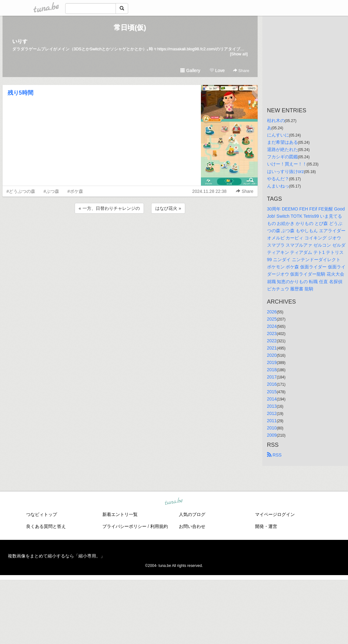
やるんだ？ (278, 179)
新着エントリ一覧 (120, 514)
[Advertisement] (130, 232)
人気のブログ (192, 514)
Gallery (190, 70)
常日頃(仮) (130, 28)
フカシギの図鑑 (282, 157)
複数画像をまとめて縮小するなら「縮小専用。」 (56, 556)
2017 (272, 377)
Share (241, 71)
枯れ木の (276, 120)
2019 (272, 362)
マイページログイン (275, 514)
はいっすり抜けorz (285, 171)
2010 (272, 428)
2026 (272, 312)
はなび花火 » (168, 208)
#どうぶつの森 (21, 191)
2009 (272, 435)
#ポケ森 (75, 191)
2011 (272, 421)
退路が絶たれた (282, 149)
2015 (272, 392)
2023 (272, 333)
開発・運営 (266, 526)
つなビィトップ (42, 514)
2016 (272, 384)
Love (217, 70)
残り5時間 (20, 93)
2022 (272, 341)
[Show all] (239, 54)
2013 (272, 406)
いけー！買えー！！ (287, 164)
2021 (272, 348)
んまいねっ (278, 186)
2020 (272, 355)
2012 (272, 413)
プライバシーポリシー (124, 526)
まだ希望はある (282, 142)
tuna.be (174, 502)
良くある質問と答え (46, 526)
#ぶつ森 (51, 191)
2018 (272, 370)
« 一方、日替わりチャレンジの (109, 208)
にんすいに (278, 135)
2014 (272, 399)
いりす (20, 41)
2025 (272, 319)
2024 (272, 326)
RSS (274, 455)
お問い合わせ (192, 526)
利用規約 (159, 526)
